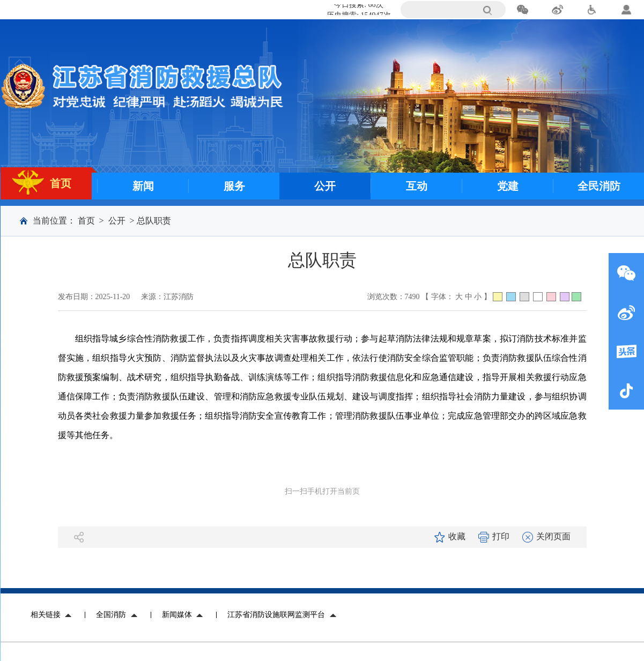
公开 (117, 221)
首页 (86, 221)
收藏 (450, 536)
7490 (412, 297)
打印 (494, 536)
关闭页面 (546, 536)
